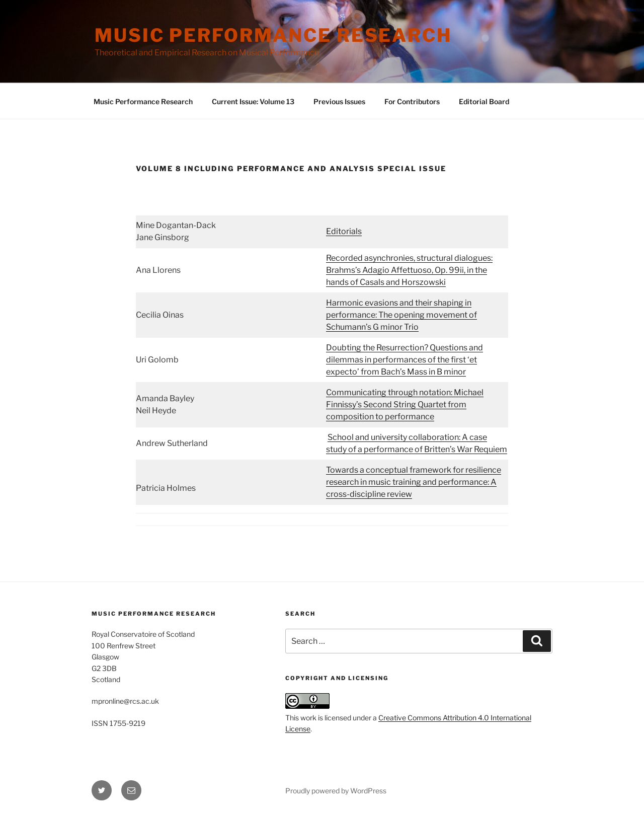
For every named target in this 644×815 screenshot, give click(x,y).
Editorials (344, 231)
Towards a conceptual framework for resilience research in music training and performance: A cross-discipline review (414, 482)
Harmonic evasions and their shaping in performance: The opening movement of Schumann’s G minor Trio (401, 315)
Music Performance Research (273, 35)
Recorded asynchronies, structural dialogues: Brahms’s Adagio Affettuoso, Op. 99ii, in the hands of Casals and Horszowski (409, 270)
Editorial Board (484, 101)
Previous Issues (339, 101)
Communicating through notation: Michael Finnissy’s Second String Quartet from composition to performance (405, 404)
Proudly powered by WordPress (336, 791)
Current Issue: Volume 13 (253, 101)
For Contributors (412, 101)
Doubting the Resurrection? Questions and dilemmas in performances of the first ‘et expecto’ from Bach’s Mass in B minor (405, 360)
